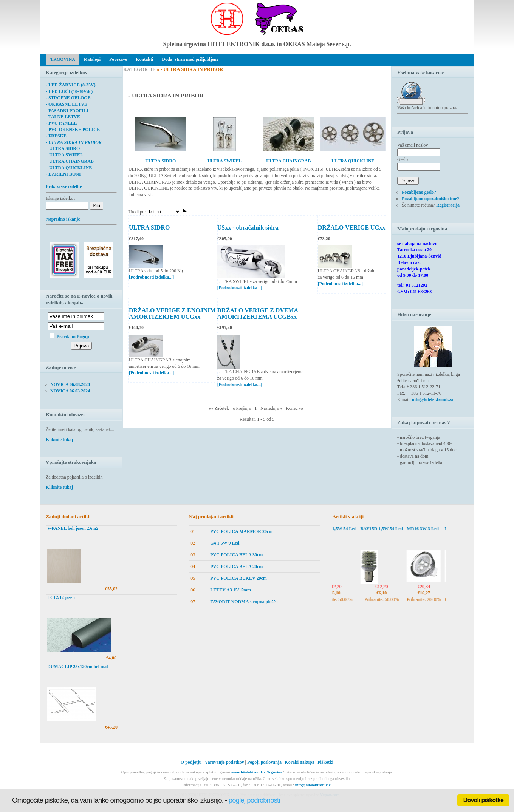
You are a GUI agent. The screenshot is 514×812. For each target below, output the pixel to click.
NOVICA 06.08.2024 (70, 384)
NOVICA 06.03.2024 (70, 391)
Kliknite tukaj (59, 440)
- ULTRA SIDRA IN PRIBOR (74, 142)
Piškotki (325, 762)
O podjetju (191, 762)
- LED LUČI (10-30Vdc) (69, 91)
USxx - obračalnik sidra (248, 228)
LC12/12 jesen (61, 597)
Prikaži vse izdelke (64, 187)
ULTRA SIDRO (149, 228)
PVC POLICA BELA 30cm (236, 555)
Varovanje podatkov (224, 762)
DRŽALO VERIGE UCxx (351, 228)
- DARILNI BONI (63, 174)
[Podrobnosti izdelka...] (151, 277)
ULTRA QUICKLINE (69, 168)
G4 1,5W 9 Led (225, 543)
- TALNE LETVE (63, 117)
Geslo (403, 159)
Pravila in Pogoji (73, 337)
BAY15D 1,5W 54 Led (346, 529)
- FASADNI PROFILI (67, 111)
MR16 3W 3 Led (434, 529)
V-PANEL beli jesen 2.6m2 (73, 528)
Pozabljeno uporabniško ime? (430, 199)
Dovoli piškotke (483, 800)
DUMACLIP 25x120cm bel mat (78, 667)
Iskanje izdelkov (61, 198)
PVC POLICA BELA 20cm (236, 567)
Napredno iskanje (63, 219)
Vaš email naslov (413, 145)
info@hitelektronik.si (433, 400)
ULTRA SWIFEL (64, 155)
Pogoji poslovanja (264, 762)
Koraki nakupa (299, 762)
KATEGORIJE (139, 69)
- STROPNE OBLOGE (68, 98)
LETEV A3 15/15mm (231, 590)
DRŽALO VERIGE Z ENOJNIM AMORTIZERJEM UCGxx (172, 313)
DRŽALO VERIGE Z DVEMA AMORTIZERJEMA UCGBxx (258, 313)
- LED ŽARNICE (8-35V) (71, 85)
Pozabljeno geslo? (419, 192)
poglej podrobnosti (254, 800)
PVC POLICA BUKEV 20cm (238, 578)
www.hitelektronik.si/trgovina (256, 772)
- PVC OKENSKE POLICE (73, 130)
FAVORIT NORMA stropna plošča (244, 602)
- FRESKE (56, 136)
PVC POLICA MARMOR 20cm (241, 531)
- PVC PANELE (61, 123)
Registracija (448, 205)
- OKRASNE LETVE (67, 104)
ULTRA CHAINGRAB (70, 161)
